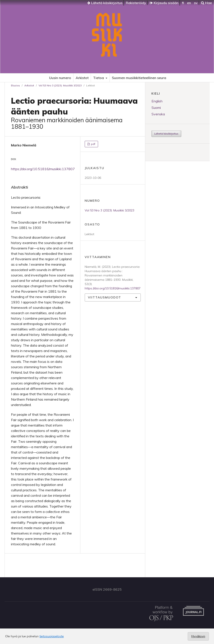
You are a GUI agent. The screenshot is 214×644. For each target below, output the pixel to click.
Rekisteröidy (136, 3)
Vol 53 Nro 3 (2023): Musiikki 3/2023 (60, 85)
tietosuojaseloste (52, 636)
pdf (93, 144)
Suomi (156, 108)
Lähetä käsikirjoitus (105, 3)
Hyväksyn (198, 636)
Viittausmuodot (105, 297)
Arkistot (82, 78)
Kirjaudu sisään (164, 3)
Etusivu (15, 85)
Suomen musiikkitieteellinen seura (139, 78)
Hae (206, 3)
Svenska (158, 114)
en (189, 3)
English (157, 101)
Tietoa (99, 78)
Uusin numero (60, 78)
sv (196, 3)
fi (183, 3)
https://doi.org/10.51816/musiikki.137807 (43, 169)
